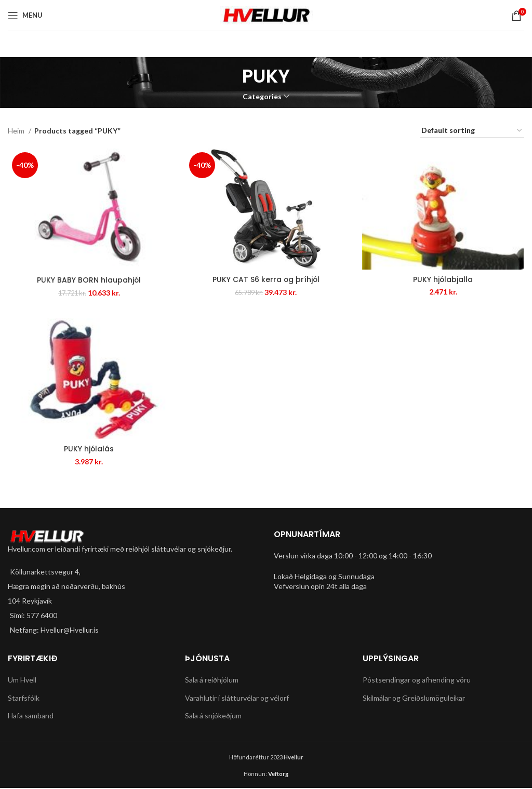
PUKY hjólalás (89, 449)
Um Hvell (22, 680)
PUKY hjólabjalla (443, 279)
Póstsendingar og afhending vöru (417, 680)
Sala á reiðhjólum (212, 680)
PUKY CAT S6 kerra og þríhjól (266, 280)
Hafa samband (31, 716)
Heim (17, 131)
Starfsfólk (24, 698)
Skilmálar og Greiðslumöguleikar (414, 698)
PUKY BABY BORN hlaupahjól (89, 280)
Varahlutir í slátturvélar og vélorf (237, 698)
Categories (262, 97)
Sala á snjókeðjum (213, 716)
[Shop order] (472, 131)
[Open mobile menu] (25, 16)
